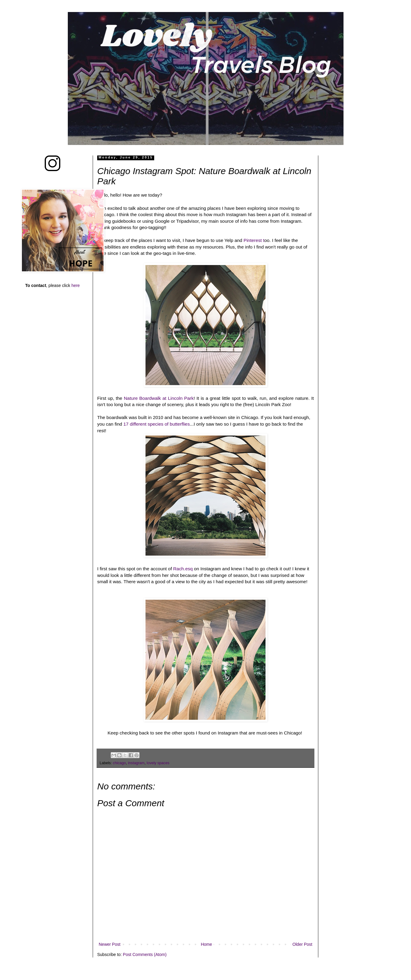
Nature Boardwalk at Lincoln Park (159, 398)
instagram (136, 763)
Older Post (302, 944)
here (76, 285)
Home (206, 944)
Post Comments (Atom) (145, 954)
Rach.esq (183, 569)
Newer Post (109, 944)
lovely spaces (158, 763)
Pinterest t (254, 240)
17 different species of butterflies (156, 424)
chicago (119, 763)
